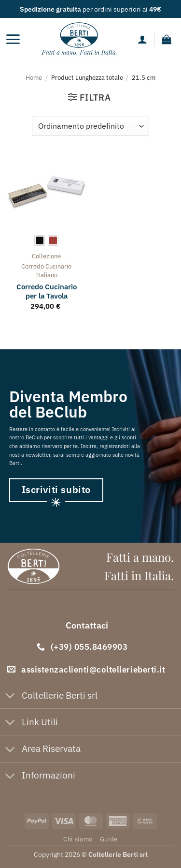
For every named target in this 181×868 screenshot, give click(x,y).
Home (34, 77)
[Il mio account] (142, 39)
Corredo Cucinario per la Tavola (47, 291)
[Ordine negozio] (90, 126)
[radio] (40, 240)
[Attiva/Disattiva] (10, 696)
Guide (109, 839)
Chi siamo (78, 839)
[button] (13, 39)
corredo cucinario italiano (46, 271)
